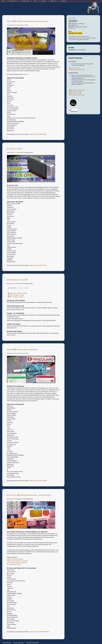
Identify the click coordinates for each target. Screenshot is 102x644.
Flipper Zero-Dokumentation (15, 559)
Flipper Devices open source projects (17, 561)
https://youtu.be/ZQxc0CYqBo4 (38, 481)
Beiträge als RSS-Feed (33, 643)
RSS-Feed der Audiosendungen (78, 95)
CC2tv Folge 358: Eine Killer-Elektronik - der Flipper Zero (29, 495)
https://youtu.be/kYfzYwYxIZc (38, 265)
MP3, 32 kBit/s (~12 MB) (76, 93)
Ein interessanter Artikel (14, 565)
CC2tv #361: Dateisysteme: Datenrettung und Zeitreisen (28, 21)
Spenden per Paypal (75, 33)
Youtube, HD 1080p (75, 68)
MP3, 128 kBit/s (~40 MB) (76, 92)
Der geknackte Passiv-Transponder (17, 563)
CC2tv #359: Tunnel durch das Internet (22, 350)
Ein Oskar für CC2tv (15, 149)
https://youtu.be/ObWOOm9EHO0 (39, 632)
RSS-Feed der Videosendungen (78, 70)
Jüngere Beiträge (19, 643)
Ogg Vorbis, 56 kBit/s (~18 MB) (78, 90)
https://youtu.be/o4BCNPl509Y (38, 134)
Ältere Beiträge (7, 643)
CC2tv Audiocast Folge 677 (17, 280)
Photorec (26, 74)
